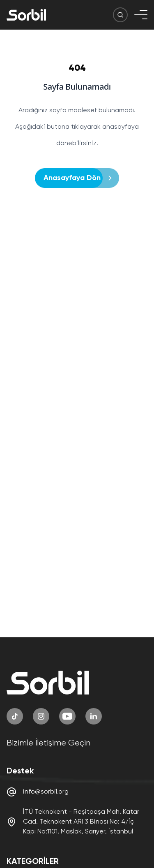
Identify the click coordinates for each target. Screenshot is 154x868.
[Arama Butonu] (120, 15)
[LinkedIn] (94, 716)
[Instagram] (41, 716)
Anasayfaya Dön (75, 178)
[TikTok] (15, 716)
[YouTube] (67, 716)
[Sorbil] (26, 15)
